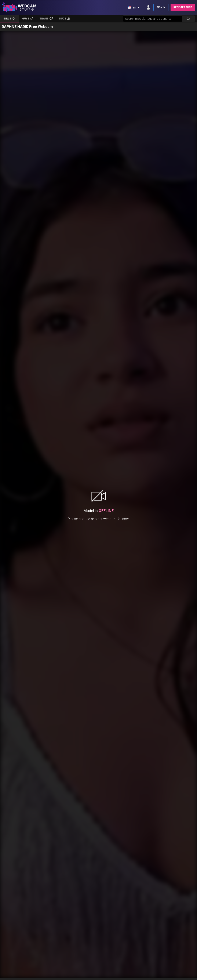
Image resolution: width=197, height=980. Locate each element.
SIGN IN (161, 7)
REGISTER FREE (183, 7)
